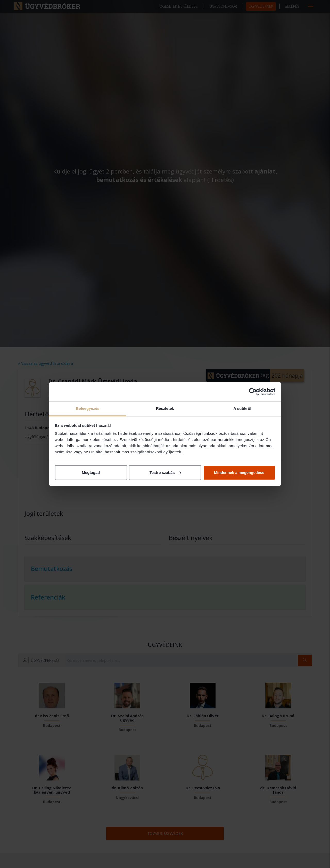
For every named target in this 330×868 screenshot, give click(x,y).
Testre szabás (165, 472)
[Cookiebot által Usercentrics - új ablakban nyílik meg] (253, 392)
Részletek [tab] (165, 408)
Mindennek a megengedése (239, 472)
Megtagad (91, 472)
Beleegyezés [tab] (88, 408)
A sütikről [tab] (242, 408)
